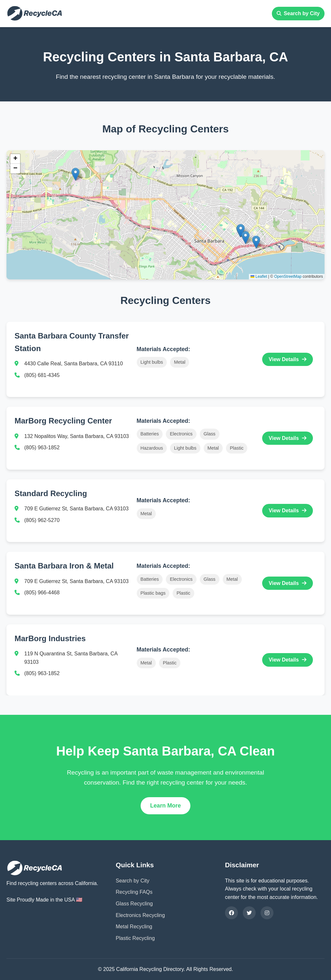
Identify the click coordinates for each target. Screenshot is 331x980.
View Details (288, 359)
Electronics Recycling (140, 915)
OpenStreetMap (288, 276)
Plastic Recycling (135, 938)
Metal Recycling (134, 927)
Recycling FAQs (134, 892)
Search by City (298, 13)
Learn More (166, 806)
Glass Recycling (134, 904)
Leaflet (259, 276)
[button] (75, 174)
